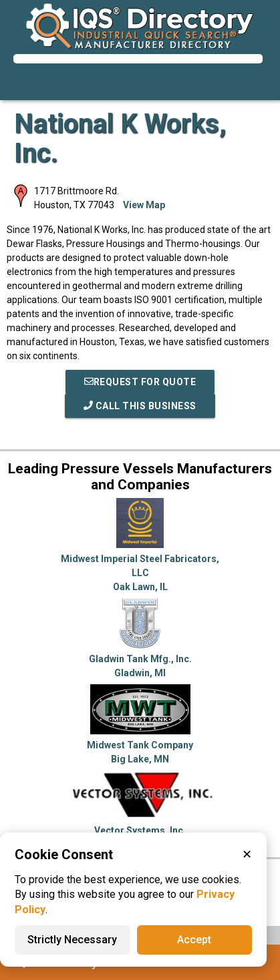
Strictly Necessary (72, 940)
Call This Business (140, 406)
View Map (144, 205)
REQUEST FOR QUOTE (140, 382)
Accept (194, 940)
